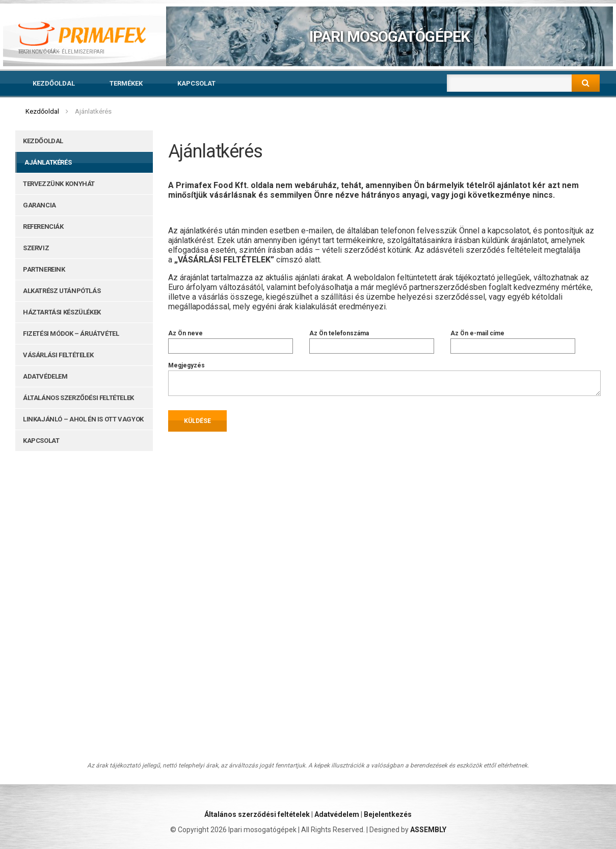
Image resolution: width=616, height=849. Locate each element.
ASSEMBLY (428, 830)
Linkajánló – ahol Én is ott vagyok (83, 419)
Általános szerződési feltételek (78, 398)
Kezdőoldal (54, 83)
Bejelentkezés (388, 814)
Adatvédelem (45, 376)
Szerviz (36, 248)
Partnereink (44, 269)
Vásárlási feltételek (58, 355)
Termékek (126, 83)
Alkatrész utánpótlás (62, 291)
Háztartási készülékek (62, 312)
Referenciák (43, 227)
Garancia (39, 205)
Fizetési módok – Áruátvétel (71, 334)
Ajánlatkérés (48, 162)
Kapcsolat (196, 83)
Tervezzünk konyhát (59, 184)
